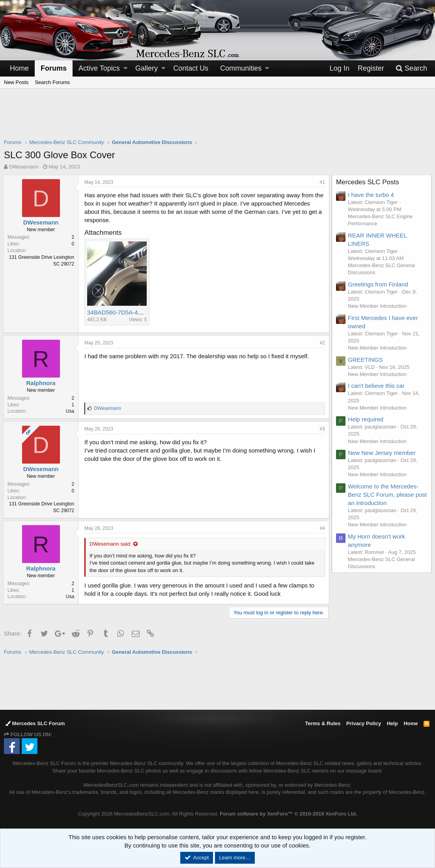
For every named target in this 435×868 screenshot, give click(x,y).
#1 (322, 182)
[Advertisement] (218, 119)
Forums (54, 68)
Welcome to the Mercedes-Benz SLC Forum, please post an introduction (384, 495)
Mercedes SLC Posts (368, 182)
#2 (322, 343)
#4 (322, 528)
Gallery (147, 68)
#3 (322, 429)
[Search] (411, 68)
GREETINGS (366, 360)
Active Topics (99, 68)
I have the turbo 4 (372, 195)
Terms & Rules (323, 723)
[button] (125, 68)
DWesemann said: (111, 544)
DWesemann (24, 167)
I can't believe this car (377, 386)
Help (392, 723)
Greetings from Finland (379, 284)
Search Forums (52, 82)
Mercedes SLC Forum (35, 723)
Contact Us (191, 68)
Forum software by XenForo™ (288, 814)
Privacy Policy (364, 723)
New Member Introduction (378, 306)
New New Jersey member (383, 453)
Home (19, 68)
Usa (71, 411)
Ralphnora (41, 383)
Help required (366, 419)
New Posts (16, 82)
